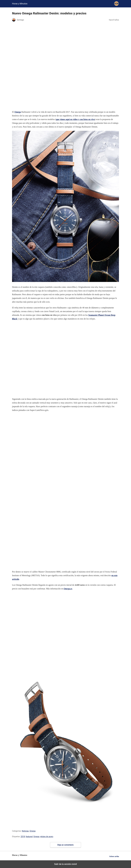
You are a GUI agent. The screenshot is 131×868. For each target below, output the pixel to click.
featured (29, 837)
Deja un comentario (65, 845)
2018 (23, 837)
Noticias (25, 831)
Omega (32, 831)
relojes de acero (47, 837)
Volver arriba (114, 856)
